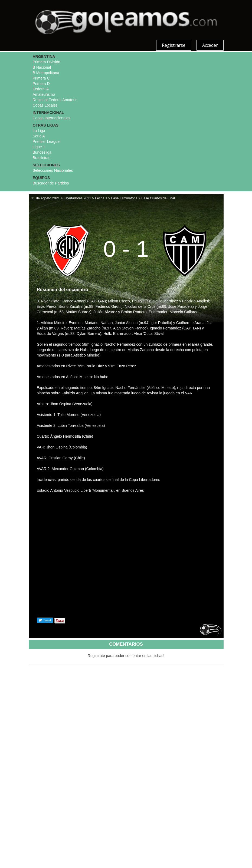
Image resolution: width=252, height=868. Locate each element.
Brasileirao (42, 158)
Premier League (46, 141)
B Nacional (42, 67)
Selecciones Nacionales (53, 170)
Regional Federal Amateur (55, 100)
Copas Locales (45, 105)
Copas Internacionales (52, 118)
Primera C (41, 78)
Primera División (47, 62)
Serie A (39, 136)
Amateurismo (44, 94)
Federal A (41, 89)
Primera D (41, 84)
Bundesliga (42, 152)
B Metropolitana (46, 73)
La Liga (39, 131)
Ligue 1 (39, 147)
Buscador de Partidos (51, 183)
